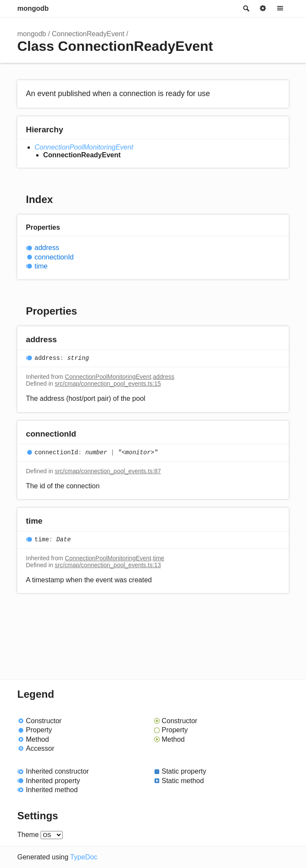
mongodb (33, 8)
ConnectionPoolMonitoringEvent (84, 147)
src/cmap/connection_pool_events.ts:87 (108, 471)
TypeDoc (84, 857)
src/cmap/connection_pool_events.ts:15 (108, 384)
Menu (280, 9)
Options (263, 9)
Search (246, 9)
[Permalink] (65, 340)
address (47, 248)
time (41, 266)
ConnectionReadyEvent (88, 34)
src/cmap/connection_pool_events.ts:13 (108, 565)
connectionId (54, 257)
